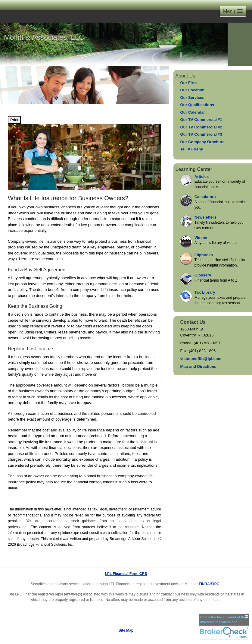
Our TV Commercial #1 (201, 120)
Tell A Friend (192, 149)
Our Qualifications (197, 105)
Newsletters (205, 217)
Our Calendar (192, 112)
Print (14, 120)
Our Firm (188, 83)
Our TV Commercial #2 (201, 127)
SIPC (215, 584)
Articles (202, 177)
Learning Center (194, 169)
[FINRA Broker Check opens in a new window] (224, 627)
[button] (233, 11)
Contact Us (193, 322)
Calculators (205, 197)
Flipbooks (204, 255)
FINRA (204, 584)
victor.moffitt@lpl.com (201, 359)
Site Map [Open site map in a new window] (126, 630)
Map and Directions (198, 366)
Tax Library (205, 292)
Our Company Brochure (202, 142)
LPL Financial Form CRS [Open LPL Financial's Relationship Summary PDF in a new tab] (126, 574)
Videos (201, 238)
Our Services (192, 98)
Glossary (203, 275)
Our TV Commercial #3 (201, 134)
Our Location (192, 90)
